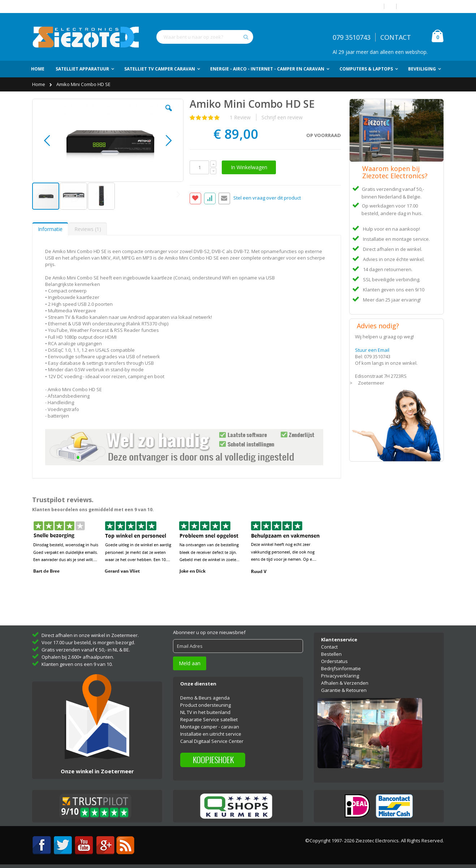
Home (39, 84)
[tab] (50, 229)
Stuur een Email (372, 350)
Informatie (50, 229)
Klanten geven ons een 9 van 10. (77, 664)
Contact (329, 647)
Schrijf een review (282, 117)
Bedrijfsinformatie (341, 668)
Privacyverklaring (340, 676)
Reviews (88, 229)
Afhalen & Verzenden (345, 683)
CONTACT (396, 37)
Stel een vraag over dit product (267, 198)
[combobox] (205, 37)
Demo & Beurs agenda (205, 698)
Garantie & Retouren (344, 690)
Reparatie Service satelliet (209, 719)
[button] (169, 114)
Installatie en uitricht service (211, 734)
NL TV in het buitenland (205, 712)
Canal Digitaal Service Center (212, 741)
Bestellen (331, 654)
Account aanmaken (423, 6)
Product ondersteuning (205, 705)
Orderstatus (334, 661)
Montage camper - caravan (210, 727)
